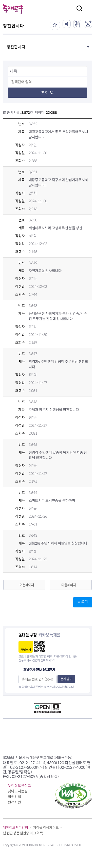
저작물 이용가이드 (46, 828)
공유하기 (67, 24)
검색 (78, 12)
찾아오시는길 (18, 791)
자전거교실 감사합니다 (45, 271)
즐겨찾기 (55, 25)
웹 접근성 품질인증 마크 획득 (23, 833)
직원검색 (14, 797)
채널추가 (26, 650)
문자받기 (66, 679)
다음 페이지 (68, 585)
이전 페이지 (27, 585)
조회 (48, 93)
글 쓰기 (83, 602)
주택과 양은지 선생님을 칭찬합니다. (54, 410)
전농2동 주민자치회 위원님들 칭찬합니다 (58, 543)
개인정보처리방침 (15, 828)
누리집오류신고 (19, 786)
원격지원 (14, 802)
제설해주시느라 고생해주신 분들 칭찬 (55, 228)
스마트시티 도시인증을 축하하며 (52, 501)
